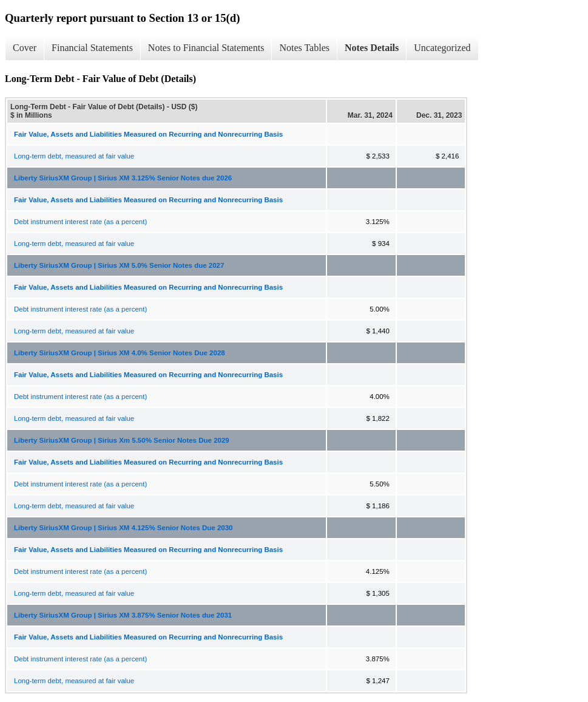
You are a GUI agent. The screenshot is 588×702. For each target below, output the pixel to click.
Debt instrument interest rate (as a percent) (80, 222)
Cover (25, 48)
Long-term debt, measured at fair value (74, 156)
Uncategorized (442, 48)
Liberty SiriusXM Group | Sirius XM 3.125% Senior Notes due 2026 (123, 178)
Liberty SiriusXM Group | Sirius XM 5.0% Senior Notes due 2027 (119, 265)
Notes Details (372, 48)
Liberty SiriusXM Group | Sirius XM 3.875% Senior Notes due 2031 (123, 615)
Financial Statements (92, 48)
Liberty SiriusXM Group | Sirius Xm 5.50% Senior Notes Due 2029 (122, 440)
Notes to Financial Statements (206, 48)
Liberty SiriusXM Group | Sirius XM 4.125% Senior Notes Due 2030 (123, 528)
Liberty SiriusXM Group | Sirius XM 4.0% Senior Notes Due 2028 (120, 353)
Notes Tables (304, 48)
